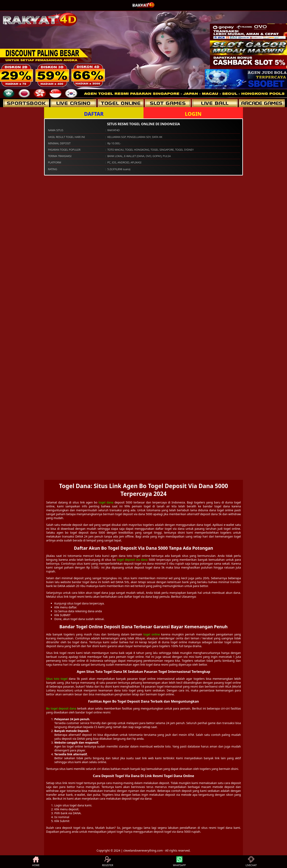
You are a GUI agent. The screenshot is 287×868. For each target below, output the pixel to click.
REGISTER (108, 862)
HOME (36, 862)
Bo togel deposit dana (61, 708)
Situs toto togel (57, 679)
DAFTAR (94, 114)
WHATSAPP (179, 862)
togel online (152, 634)
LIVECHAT (251, 862)
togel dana (106, 502)
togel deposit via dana (132, 560)
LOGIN (193, 114)
